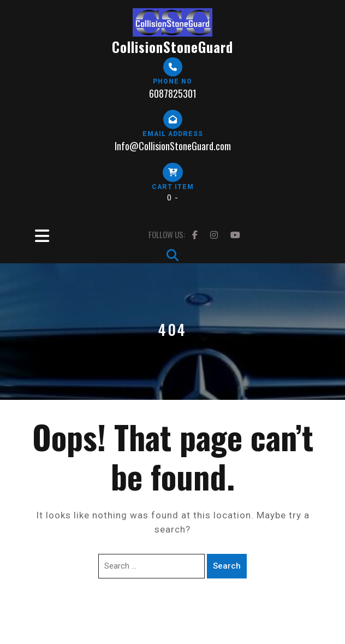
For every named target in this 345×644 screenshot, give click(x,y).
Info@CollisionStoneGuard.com (173, 146)
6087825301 (173, 93)
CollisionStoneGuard (172, 47)
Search (227, 566)
